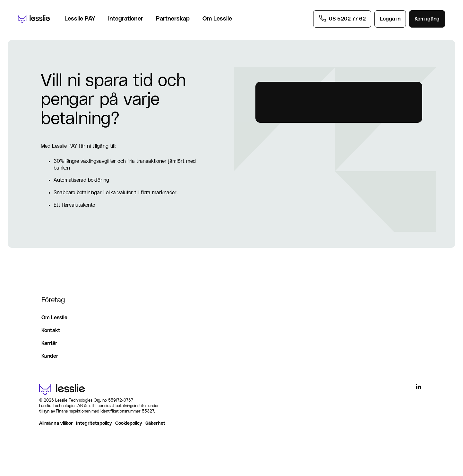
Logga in (390, 19)
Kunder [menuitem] (50, 356)
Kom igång (427, 19)
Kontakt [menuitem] (51, 330)
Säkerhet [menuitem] (155, 423)
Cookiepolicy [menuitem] (129, 423)
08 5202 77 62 (347, 19)
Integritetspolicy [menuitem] (94, 423)
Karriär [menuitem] (49, 343)
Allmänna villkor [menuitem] (56, 423)
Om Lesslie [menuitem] (54, 318)
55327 (148, 411)
